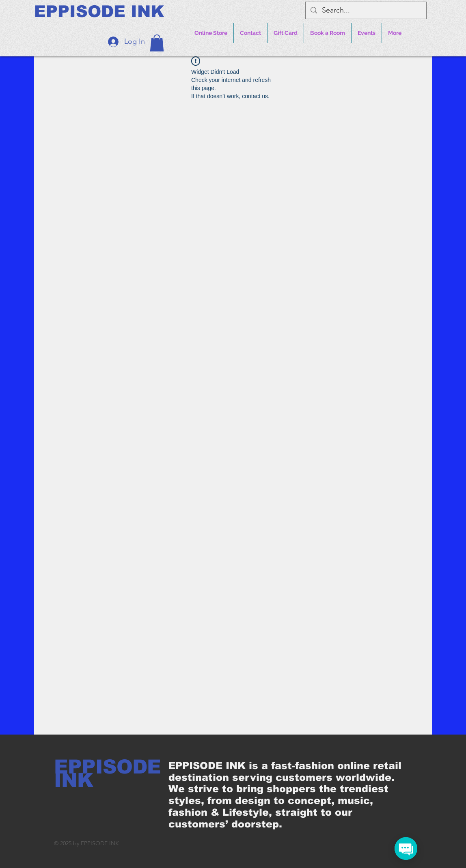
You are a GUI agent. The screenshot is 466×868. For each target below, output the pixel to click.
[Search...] (366, 10)
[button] (157, 43)
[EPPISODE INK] (99, 11)
